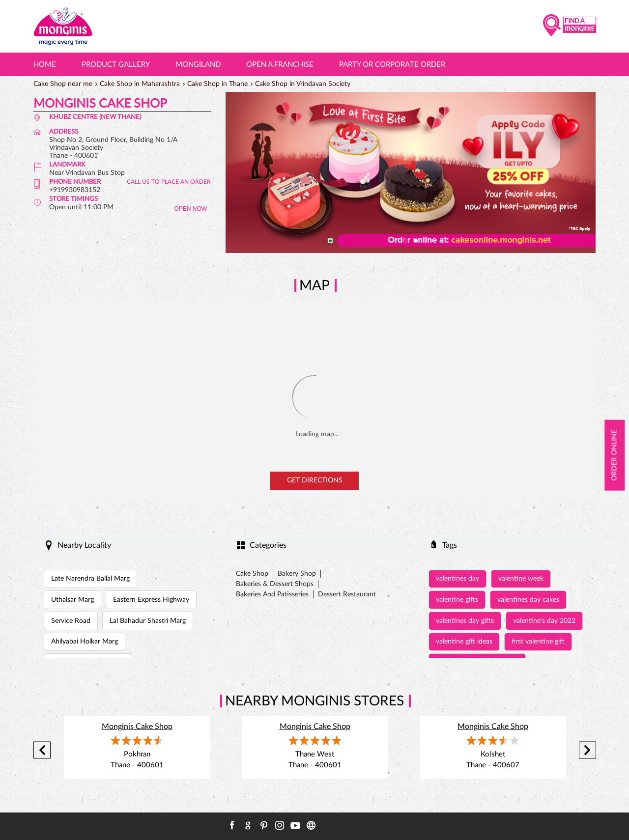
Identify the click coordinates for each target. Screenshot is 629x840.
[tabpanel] (411, 172)
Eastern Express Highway (151, 600)
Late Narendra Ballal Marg (90, 579)
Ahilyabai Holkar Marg (85, 642)
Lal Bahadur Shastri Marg (148, 621)
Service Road (71, 621)
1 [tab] (406, 241)
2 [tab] (416, 241)
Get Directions (315, 480)
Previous (42, 750)
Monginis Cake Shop (137, 727)
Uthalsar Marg (72, 600)
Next (587, 750)
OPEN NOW (190, 209)
